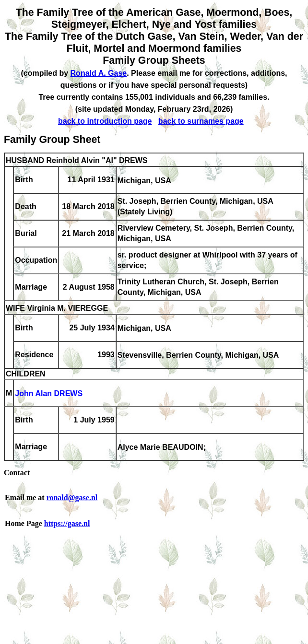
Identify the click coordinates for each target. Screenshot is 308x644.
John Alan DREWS (49, 394)
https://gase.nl (67, 523)
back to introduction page (105, 121)
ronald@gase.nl (72, 498)
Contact (17, 473)
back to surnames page (201, 121)
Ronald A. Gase (99, 73)
